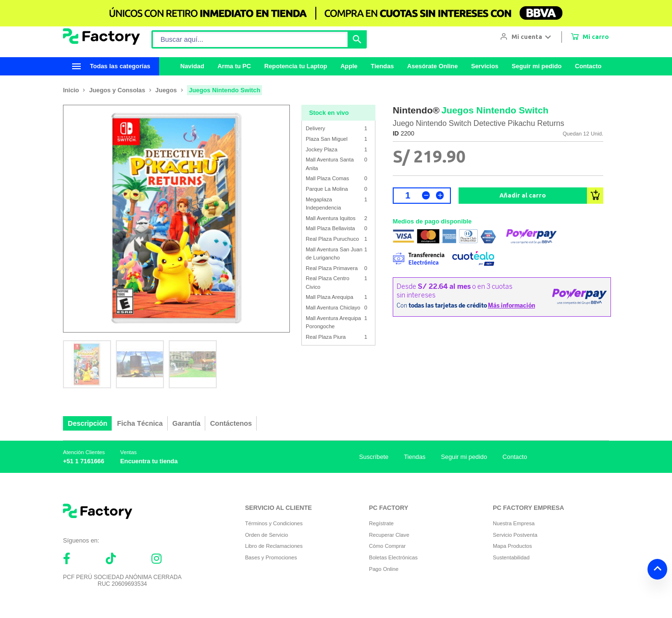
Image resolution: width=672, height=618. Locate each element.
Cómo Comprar (387, 546)
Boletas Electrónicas (393, 557)
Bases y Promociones (271, 557)
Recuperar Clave (389, 535)
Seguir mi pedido (536, 66)
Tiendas (382, 66)
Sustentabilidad (511, 557)
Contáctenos (231, 423)
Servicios (485, 66)
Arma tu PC (234, 66)
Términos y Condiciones (274, 523)
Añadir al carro (523, 195)
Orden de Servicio (267, 535)
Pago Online (384, 569)
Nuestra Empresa (514, 523)
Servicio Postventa (515, 535)
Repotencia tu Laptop (296, 66)
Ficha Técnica (140, 423)
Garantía (187, 423)
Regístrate (381, 523)
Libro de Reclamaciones (274, 546)
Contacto (588, 66)
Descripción (87, 423)
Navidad (192, 66)
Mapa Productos (512, 546)
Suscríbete (374, 457)
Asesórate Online (432, 66)
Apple (349, 66)
